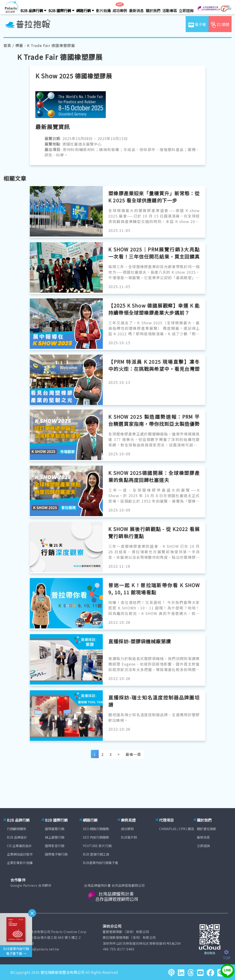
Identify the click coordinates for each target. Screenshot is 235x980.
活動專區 (170, 11)
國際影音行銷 (55, 846)
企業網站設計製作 (20, 854)
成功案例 (120, 11)
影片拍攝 (103, 11)
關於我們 (153, 11)
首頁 (7, 45)
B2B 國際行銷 (61, 11)
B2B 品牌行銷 (33, 11)
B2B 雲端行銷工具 (96, 854)
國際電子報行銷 (56, 854)
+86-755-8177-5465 (119, 949)
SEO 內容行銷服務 (96, 837)
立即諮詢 (186, 11)
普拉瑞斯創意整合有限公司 (62, 972)
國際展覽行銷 (55, 829)
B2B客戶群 (129, 837)
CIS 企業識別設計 (19, 846)
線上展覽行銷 (55, 837)
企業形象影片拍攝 (20, 863)
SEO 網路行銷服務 (96, 829)
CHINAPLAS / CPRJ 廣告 (177, 829)
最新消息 (136, 11)
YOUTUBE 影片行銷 (97, 846)
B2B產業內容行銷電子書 (101, 863)
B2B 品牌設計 (17, 837)
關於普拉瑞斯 (207, 829)
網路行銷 (85, 11)
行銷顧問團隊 (17, 829)
